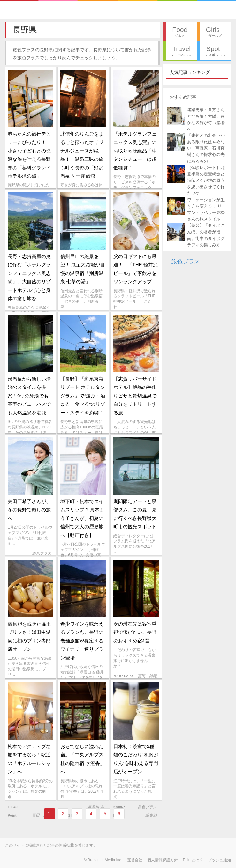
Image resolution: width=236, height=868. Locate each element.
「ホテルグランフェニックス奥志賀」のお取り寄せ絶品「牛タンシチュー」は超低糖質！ (135, 151)
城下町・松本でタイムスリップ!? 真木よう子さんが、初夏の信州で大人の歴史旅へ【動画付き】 (82, 518)
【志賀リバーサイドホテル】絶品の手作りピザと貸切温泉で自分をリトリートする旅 (135, 396)
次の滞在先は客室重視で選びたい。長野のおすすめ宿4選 (135, 632)
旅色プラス (186, 262)
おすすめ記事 (183, 97)
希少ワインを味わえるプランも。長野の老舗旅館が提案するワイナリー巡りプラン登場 (82, 641)
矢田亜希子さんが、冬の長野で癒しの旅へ (29, 510)
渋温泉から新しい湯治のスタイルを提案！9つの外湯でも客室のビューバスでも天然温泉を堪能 (29, 396)
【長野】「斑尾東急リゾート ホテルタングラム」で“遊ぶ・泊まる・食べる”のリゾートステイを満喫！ (83, 396)
